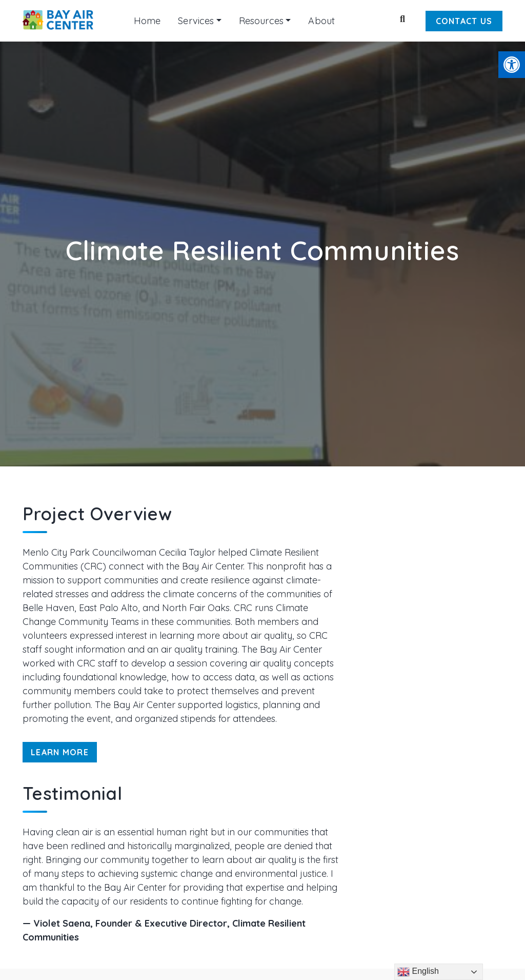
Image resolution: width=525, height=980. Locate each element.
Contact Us (464, 21)
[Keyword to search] (385, 21)
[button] (512, 65)
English (418, 972)
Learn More (60, 752)
